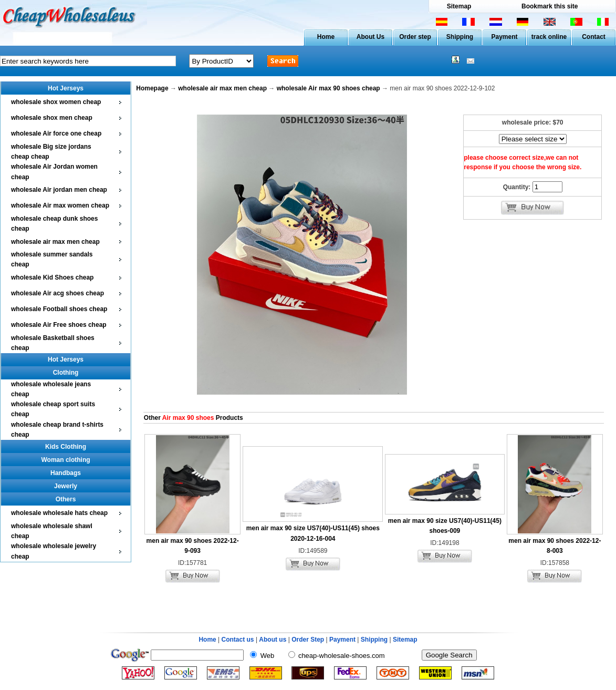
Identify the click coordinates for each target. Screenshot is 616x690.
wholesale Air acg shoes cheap (58, 293)
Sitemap (459, 6)
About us (273, 640)
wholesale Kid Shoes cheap (52, 277)
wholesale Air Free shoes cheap (59, 325)
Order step (415, 37)
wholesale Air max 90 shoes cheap (328, 88)
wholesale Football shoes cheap (59, 309)
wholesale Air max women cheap (60, 205)
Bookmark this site (550, 6)
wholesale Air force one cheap (56, 133)
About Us (370, 37)
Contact (594, 37)
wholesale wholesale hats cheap (59, 513)
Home (326, 37)
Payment (504, 37)
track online (549, 37)
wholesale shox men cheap (52, 118)
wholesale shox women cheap (56, 102)
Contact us (238, 640)
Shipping (460, 37)
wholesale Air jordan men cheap (59, 190)
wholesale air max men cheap (55, 242)
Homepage (152, 88)
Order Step (309, 640)
